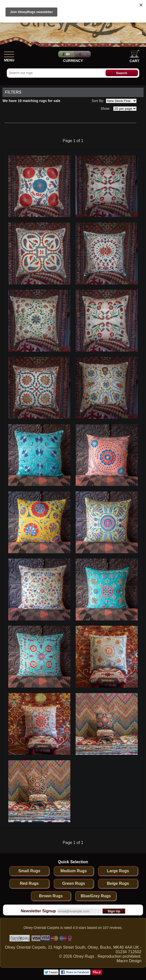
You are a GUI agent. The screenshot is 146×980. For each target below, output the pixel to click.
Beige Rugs (118, 883)
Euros (83, 54)
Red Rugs (29, 883)
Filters (13, 92)
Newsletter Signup (38, 911)
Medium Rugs (74, 871)
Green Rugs (74, 883)
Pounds (66, 54)
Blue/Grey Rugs (96, 896)
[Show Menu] (9, 53)
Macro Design (129, 961)
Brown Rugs (51, 896)
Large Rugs (118, 871)
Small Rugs (29, 871)
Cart (134, 56)
